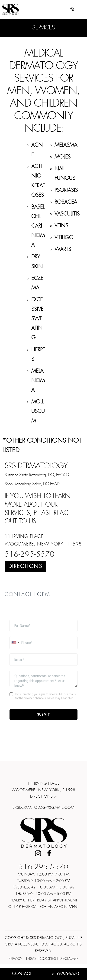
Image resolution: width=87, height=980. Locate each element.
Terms (31, 959)
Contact (22, 974)
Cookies (48, 959)
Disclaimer (69, 959)
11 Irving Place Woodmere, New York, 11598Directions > (44, 790)
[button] (72, 10)
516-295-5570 (30, 555)
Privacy (15, 959)
